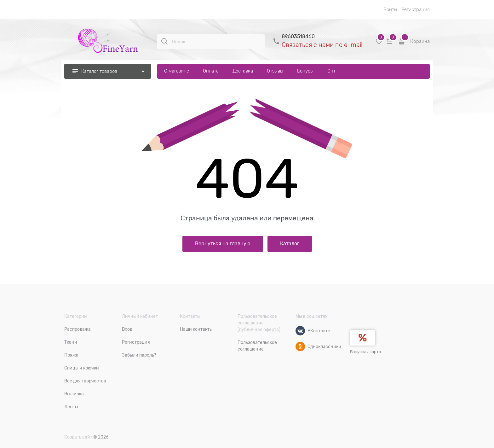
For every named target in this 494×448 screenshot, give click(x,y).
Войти (390, 9)
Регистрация (416, 9)
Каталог (290, 244)
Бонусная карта (365, 352)
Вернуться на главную (223, 244)
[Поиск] (164, 41)
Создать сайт (78, 437)
